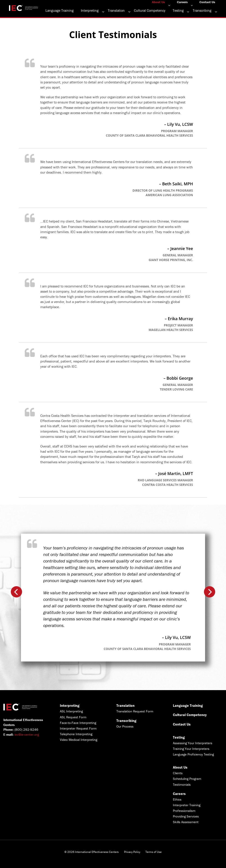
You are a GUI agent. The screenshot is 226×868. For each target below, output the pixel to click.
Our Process (125, 726)
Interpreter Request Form (78, 728)
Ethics (177, 799)
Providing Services (186, 816)
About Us (158, 2)
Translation (116, 10)
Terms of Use (154, 852)
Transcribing (202, 10)
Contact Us (207, 2)
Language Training (60, 10)
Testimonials (182, 784)
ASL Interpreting (71, 711)
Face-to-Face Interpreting (78, 723)
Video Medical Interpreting (79, 740)
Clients (178, 773)
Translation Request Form (135, 711)
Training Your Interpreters (191, 749)
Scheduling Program (187, 779)
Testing (178, 10)
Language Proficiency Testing (193, 754)
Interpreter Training (187, 805)
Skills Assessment (186, 822)
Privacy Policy (132, 852)
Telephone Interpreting (76, 734)
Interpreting (90, 10)
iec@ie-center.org (27, 734)
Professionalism (184, 811)
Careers (182, 2)
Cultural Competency (150, 10)
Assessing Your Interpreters (193, 743)
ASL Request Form (73, 717)
